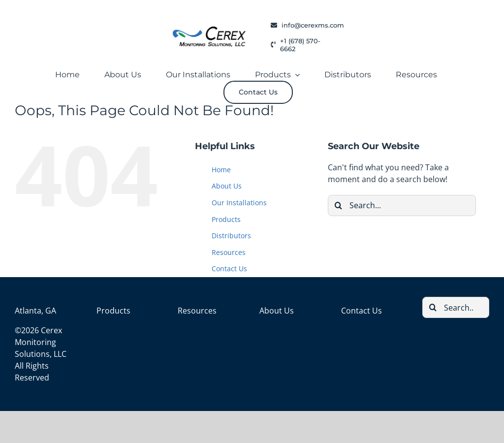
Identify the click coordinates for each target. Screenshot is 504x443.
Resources (229, 252)
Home (221, 170)
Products (226, 219)
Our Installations (239, 203)
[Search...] (402, 206)
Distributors (231, 236)
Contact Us (229, 269)
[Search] (338, 206)
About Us (227, 186)
